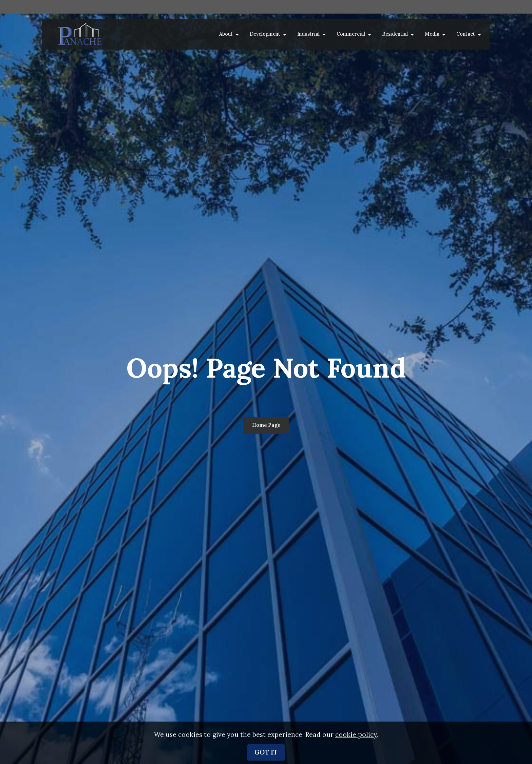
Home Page (266, 425)
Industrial (308, 34)
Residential (395, 34)
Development (265, 34)
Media (432, 34)
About (226, 34)
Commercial (351, 34)
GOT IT (266, 754)
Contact (466, 34)
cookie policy (356, 736)
